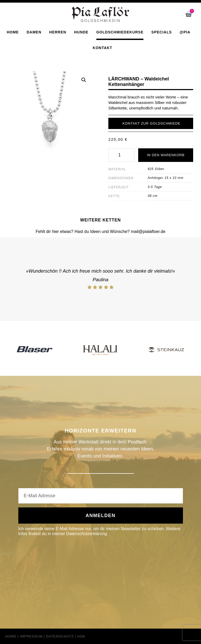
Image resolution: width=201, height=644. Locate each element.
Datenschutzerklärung (87, 534)
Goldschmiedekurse (120, 32)
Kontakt (102, 48)
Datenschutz (60, 636)
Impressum (31, 636)
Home (13, 32)
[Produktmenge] (121, 155)
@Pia (185, 32)
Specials (161, 32)
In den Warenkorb (166, 155)
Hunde (81, 32)
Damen (34, 32)
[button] (84, 80)
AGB (81, 636)
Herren (58, 32)
